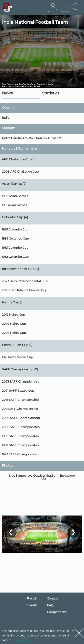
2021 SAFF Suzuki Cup (18, 391)
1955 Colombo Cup (15, 229)
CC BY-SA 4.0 (33, 86)
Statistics (51, 93)
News (7, 93)
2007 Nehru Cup (14, 333)
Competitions (57, 612)
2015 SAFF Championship (20, 400)
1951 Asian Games (14, 205)
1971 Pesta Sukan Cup (17, 357)
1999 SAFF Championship (20, 436)
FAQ (50, 605)
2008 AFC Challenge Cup (20, 172)
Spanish (31, 605)
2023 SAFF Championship (21, 382)
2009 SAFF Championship (21, 418)
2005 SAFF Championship (21, 427)
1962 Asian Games (15, 196)
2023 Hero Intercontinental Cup (25, 281)
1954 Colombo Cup (15, 239)
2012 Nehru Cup (13, 315)
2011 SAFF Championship (20, 409)
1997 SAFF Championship (20, 445)
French (32, 598)
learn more (24, 640)
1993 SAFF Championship (20, 454)
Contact (53, 598)
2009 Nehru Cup (14, 324)
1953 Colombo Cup (15, 248)
